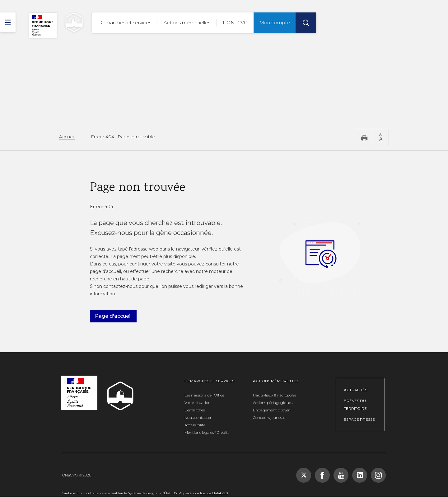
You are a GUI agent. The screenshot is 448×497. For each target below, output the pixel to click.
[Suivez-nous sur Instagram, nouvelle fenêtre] (378, 475)
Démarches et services (125, 23)
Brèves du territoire (355, 405)
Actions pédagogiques (273, 403)
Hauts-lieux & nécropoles (275, 395)
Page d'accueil (113, 316)
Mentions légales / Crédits (207, 432)
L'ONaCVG (235, 23)
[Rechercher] (306, 23)
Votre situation (198, 403)
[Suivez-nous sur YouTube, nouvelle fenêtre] (341, 475)
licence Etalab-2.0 (214, 493)
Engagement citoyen (272, 410)
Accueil (67, 137)
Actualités (355, 390)
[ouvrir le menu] (8, 22)
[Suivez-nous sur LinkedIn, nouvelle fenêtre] (360, 475)
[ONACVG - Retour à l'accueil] (71, 22)
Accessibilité (195, 425)
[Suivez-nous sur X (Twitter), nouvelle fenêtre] (304, 475)
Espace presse (359, 419)
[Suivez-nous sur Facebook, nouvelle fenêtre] (322, 475)
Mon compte (275, 23)
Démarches (195, 410)
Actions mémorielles (187, 23)
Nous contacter (198, 417)
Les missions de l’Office (204, 395)
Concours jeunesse (269, 417)
